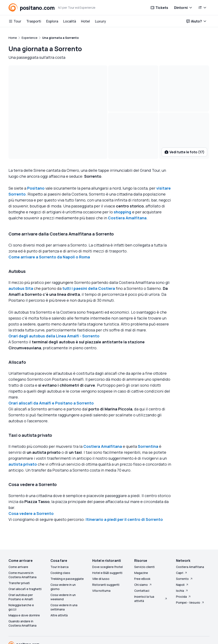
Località (70, 21)
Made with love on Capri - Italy (184, 638)
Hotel (85, 21)
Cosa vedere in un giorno (63, 563)
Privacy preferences (103, 638)
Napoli (182, 560)
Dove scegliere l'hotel (108, 543)
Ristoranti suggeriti (106, 560)
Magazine (141, 549)
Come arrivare (18, 543)
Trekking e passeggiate (67, 555)
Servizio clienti (144, 543)
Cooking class (60, 549)
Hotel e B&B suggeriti (107, 549)
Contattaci (142, 566)
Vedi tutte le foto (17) (184, 128)
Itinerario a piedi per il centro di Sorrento (124, 495)
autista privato (23, 440)
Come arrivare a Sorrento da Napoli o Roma (49, 233)
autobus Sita (21, 264)
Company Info (80, 632)
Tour (15, 21)
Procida (184, 572)
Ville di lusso (101, 555)
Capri (182, 549)
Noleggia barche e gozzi (21, 583)
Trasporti (34, 21)
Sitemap (99, 632)
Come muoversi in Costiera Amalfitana (22, 551)
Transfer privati (19, 559)
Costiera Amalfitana (127, 194)
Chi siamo (143, 560)
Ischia (182, 566)
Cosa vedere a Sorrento (31, 489)
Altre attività (59, 591)
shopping (122, 188)
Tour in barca (59, 543)
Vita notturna (101, 566)
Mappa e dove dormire (24, 591)
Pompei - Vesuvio (190, 578)
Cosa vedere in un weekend (63, 573)
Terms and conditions (24, 638)
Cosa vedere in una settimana (64, 583)
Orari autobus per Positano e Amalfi (21, 573)
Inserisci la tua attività (151, 574)
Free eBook (142, 555)
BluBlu (23, 626)
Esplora (52, 21)
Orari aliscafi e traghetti (25, 565)
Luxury (101, 21)
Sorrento (184, 555)
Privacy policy (53, 638)
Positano (36, 164)
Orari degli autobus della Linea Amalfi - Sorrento (54, 312)
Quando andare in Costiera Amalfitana (22, 599)
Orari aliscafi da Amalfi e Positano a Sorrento (51, 379)
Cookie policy (75, 638)
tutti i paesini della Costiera (89, 264)
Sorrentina (148, 422)
